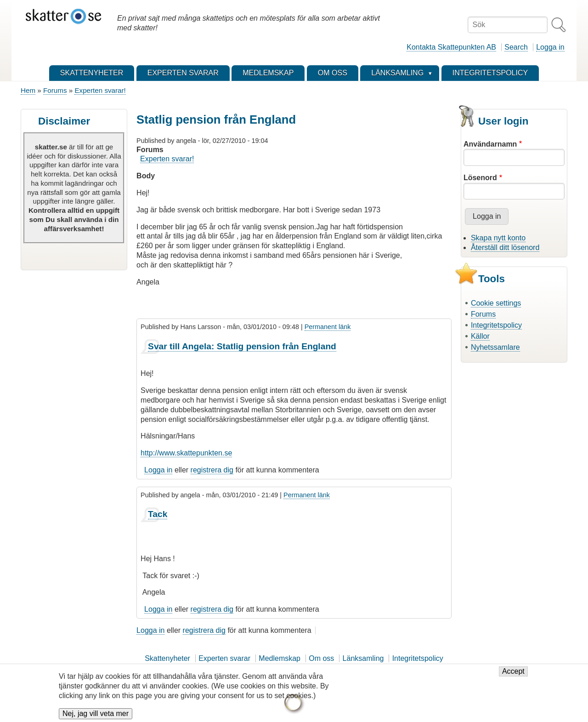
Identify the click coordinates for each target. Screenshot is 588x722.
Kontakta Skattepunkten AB (451, 47)
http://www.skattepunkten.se (186, 453)
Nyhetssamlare (495, 347)
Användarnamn (490, 144)
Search (516, 47)
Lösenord (480, 178)
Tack (158, 514)
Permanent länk (328, 327)
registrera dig (212, 470)
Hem (28, 90)
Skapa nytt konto (498, 238)
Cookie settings (496, 303)
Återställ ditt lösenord (505, 247)
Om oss (321, 658)
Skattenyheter (167, 658)
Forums (55, 90)
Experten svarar (224, 658)
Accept (513, 675)
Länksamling (363, 658)
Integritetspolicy (496, 325)
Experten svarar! (100, 90)
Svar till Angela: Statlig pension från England (242, 346)
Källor (480, 336)
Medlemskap (280, 658)
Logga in (550, 47)
